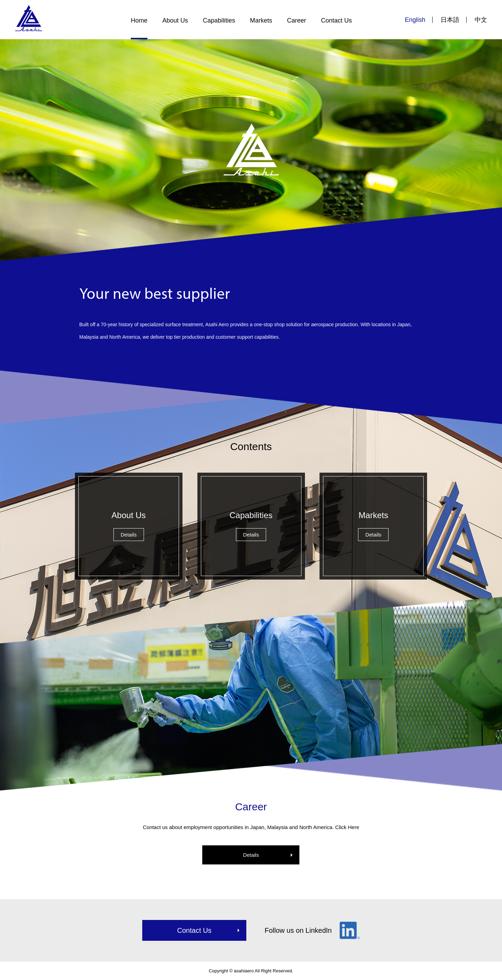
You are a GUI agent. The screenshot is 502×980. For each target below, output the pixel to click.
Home (139, 20)
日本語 (450, 20)
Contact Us (336, 20)
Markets (261, 20)
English (415, 20)
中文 (481, 20)
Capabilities (219, 20)
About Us (175, 20)
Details (251, 855)
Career (296, 20)
